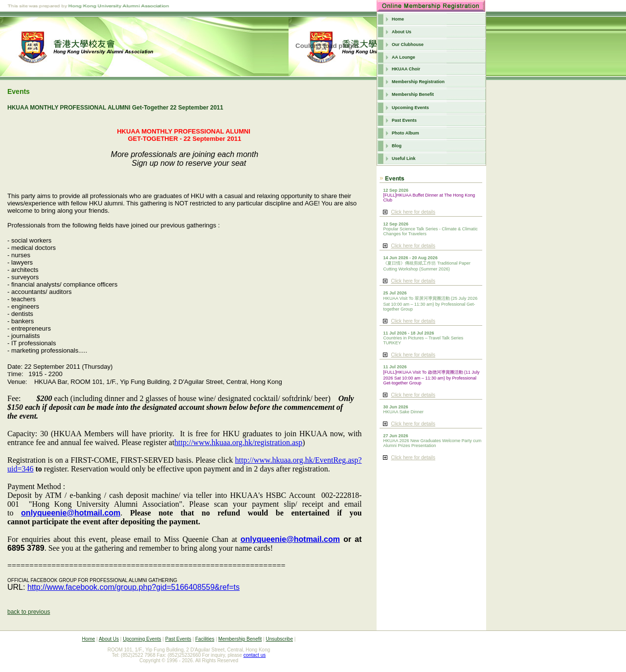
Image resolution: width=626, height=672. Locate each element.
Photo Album (405, 133)
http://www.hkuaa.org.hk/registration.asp (239, 442)
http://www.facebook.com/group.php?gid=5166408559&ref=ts (134, 587)
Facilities (205, 639)
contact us (255, 655)
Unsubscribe (279, 639)
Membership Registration (418, 82)
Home (398, 19)
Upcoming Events (410, 108)
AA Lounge (403, 57)
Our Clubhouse (408, 45)
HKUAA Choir (406, 69)
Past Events (404, 120)
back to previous (29, 612)
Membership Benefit (413, 94)
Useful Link (404, 158)
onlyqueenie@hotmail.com (71, 513)
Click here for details (413, 212)
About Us (402, 32)
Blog (397, 146)
